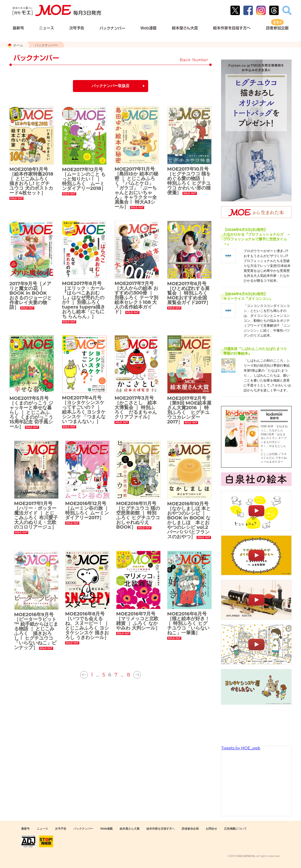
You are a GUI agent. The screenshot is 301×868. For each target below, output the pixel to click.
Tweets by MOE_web (241, 748)
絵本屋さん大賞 (130, 829)
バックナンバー (83, 829)
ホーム (18, 45)
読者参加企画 (190, 829)
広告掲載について (235, 829)
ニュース (42, 829)
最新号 (25, 829)
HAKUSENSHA (246, 856)
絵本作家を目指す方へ (161, 829)
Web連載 (106, 829)
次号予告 (61, 829)
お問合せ (211, 829)
